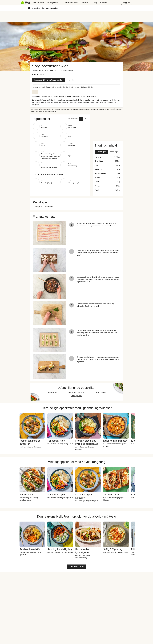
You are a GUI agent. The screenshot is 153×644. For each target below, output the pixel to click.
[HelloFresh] (25, 3)
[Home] (29, 8)
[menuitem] (26, 3)
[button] (60, 119)
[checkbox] (33, 74)
